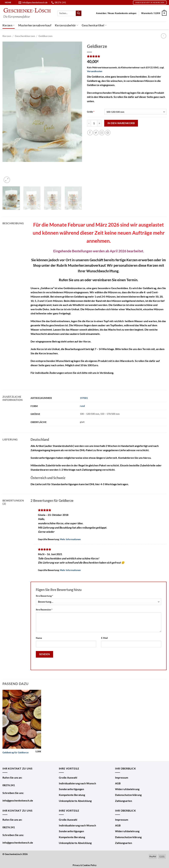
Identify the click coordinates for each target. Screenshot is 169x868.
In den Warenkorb (121, 123)
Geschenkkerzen (25, 36)
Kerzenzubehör (66, 25)
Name (39, 638)
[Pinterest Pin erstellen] (108, 133)
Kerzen (9, 25)
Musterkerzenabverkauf (35, 25)
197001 (84, 398)
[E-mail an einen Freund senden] (102, 133)
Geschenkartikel (94, 25)
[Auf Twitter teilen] (96, 133)
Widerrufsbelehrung (127, 789)
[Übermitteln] (79, 13)
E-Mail (104, 638)
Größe (90, 112)
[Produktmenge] (94, 123)
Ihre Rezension (44, 609)
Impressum (122, 777)
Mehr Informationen (70, 539)
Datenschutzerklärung (128, 795)
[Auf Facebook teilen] (90, 133)
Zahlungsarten (124, 801)
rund (82, 406)
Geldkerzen (45, 36)
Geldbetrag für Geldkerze (15, 752)
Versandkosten (95, 71)
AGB (118, 783)
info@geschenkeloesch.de (18, 800)
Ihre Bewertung (44, 596)
